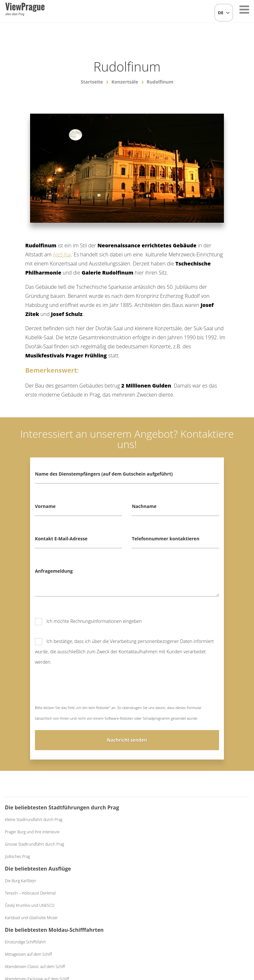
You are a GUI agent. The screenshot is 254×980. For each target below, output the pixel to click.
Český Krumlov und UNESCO (100, 855)
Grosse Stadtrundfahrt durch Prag (34, 865)
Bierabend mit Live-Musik (224, 832)
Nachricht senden (127, 740)
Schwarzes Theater (218, 867)
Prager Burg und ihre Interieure (32, 853)
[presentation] (84, 690)
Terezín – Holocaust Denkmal (101, 842)
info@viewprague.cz (72, 941)
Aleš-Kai (62, 254)
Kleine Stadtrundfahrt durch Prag (34, 840)
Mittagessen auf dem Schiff (161, 853)
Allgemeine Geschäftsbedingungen (179, 941)
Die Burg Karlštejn (91, 830)
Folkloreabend (214, 820)
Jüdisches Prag (17, 877)
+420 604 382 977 (123, 941)
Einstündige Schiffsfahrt (158, 840)
